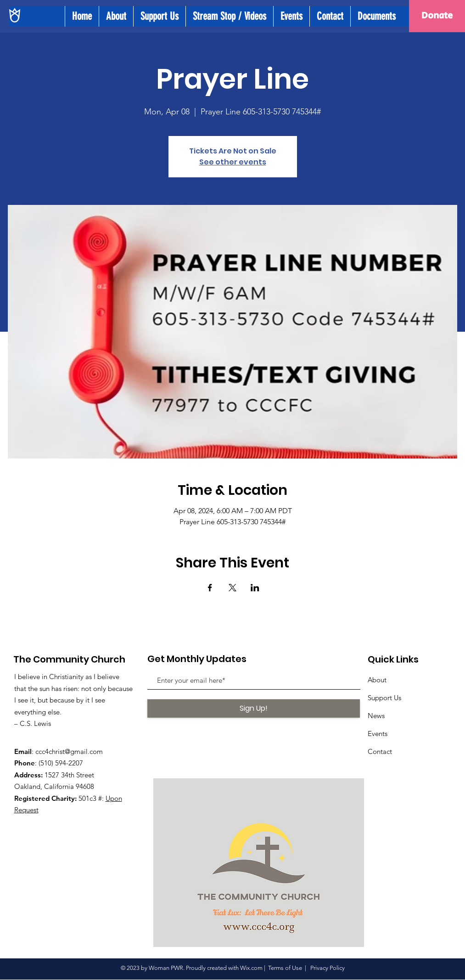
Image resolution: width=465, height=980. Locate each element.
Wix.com (251, 968)
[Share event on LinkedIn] (255, 588)
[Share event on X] (232, 588)
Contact (380, 751)
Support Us (384, 698)
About (377, 680)
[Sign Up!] (254, 708)
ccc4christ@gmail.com (69, 751)
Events (378, 734)
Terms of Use (285, 968)
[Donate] (437, 16)
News (376, 716)
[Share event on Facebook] (210, 588)
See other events (233, 162)
